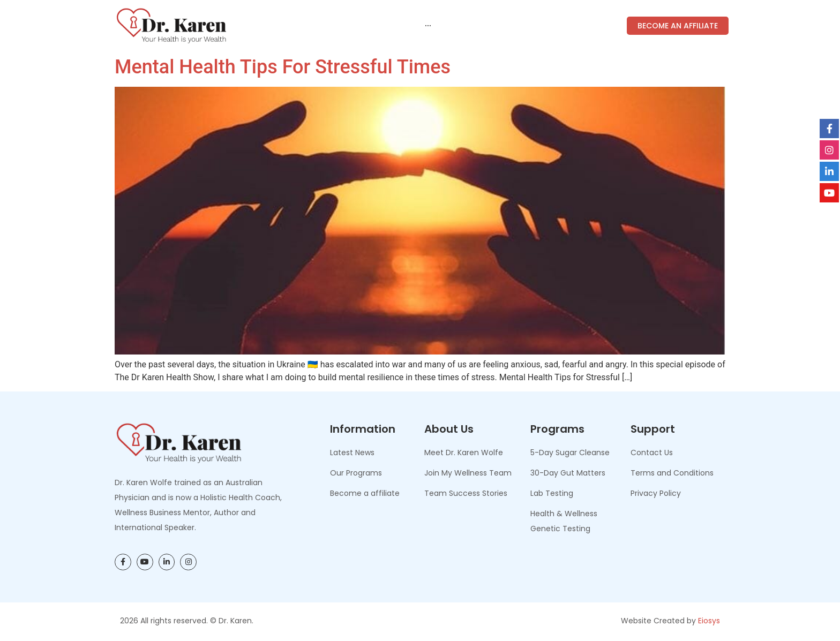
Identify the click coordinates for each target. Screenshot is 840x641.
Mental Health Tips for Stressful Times (283, 67)
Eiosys (709, 621)
